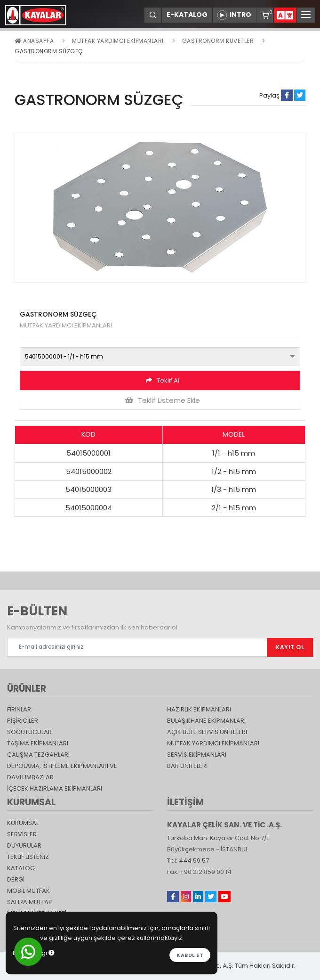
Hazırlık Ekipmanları (199, 709)
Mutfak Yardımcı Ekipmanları (118, 41)
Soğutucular (29, 732)
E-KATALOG (187, 15)
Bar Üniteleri (187, 766)
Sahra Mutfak (30, 902)
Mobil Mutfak (28, 891)
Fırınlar (19, 709)
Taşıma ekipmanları (38, 743)
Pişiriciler (23, 721)
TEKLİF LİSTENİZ (28, 857)
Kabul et (190, 955)
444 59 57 (194, 861)
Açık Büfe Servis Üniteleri (207, 732)
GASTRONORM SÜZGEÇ (49, 51)
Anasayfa (34, 41)
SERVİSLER (22, 834)
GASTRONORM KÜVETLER (218, 41)
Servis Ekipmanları (197, 755)
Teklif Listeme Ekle (163, 400)
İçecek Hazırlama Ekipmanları (55, 788)
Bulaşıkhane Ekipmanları (206, 721)
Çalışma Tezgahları (38, 755)
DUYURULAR (24, 845)
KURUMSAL (23, 823)
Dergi (16, 879)
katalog (21, 868)
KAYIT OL (290, 647)
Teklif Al (163, 380)
